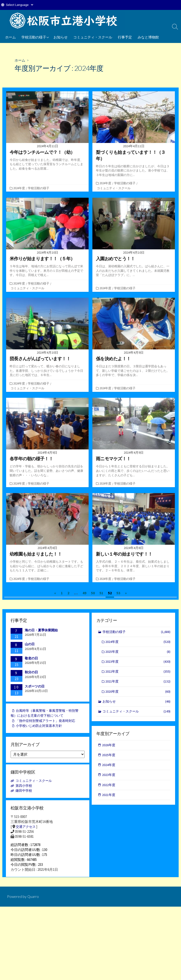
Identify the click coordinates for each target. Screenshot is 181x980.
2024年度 (20, 188)
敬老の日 (31, 658)
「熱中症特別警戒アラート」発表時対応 (48, 722)
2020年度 (138, 694)
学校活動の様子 (34, 37)
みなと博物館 (148, 37)
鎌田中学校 (25, 793)
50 (93, 593)
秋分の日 (31, 673)
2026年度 (109, 746)
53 (118, 593)
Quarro (33, 902)
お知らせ (61, 37)
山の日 (30, 645)
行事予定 (125, 37)
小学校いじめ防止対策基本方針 (41, 728)
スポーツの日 (35, 687)
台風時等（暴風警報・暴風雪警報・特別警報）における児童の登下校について (47, 714)
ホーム (10, 37)
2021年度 (138, 684)
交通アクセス (26, 829)
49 (84, 593)
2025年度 (138, 653)
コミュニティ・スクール (93, 37)
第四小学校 (25, 788)
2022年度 (138, 673)
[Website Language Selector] (19, 5)
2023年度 (138, 663)
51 (101, 593)
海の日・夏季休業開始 (41, 630)
